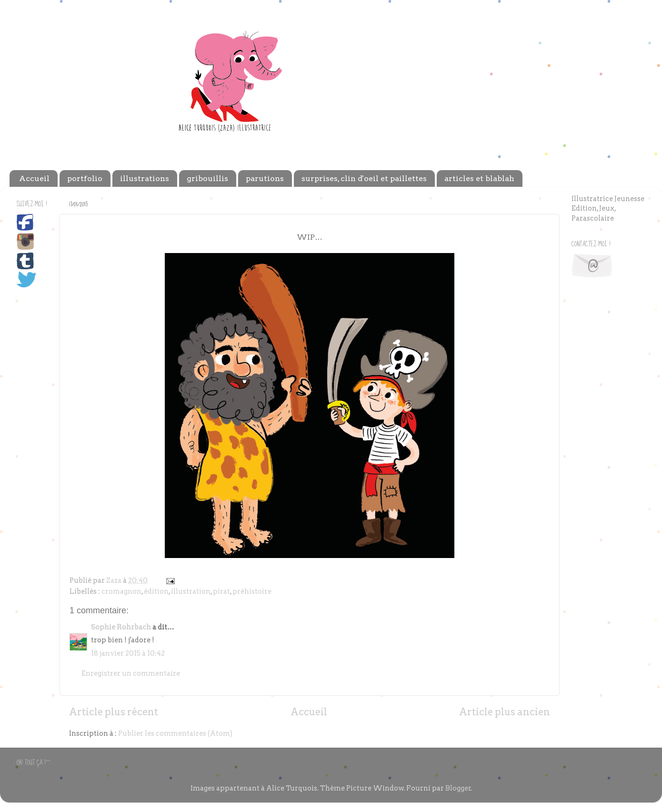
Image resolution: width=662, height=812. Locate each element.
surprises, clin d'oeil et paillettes (364, 178)
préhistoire (252, 591)
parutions (265, 178)
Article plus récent (114, 712)
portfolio (85, 178)
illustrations (145, 178)
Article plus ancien (505, 712)
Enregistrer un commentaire (131, 673)
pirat (221, 591)
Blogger (458, 788)
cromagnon (121, 591)
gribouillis (207, 178)
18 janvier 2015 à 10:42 (128, 653)
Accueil (34, 178)
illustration (191, 591)
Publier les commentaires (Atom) (175, 733)
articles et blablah (479, 178)
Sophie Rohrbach (121, 627)
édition (156, 591)
